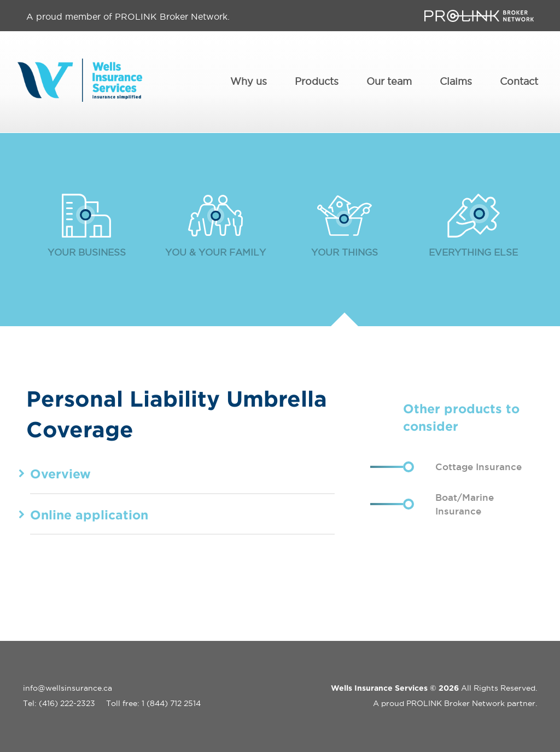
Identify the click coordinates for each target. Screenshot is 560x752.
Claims (456, 82)
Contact (519, 82)
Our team (389, 82)
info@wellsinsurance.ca (68, 687)
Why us (249, 82)
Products (317, 82)
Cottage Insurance (479, 466)
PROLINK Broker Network (456, 703)
